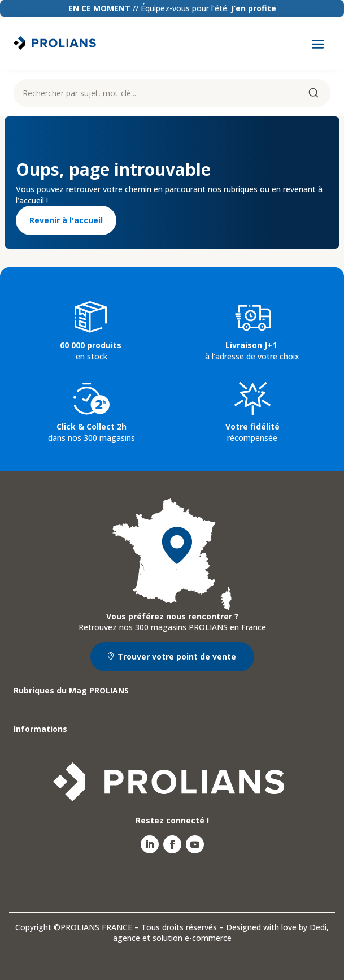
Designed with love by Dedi (276, 927)
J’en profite (254, 8)
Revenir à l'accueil (66, 220)
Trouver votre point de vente (177, 656)
